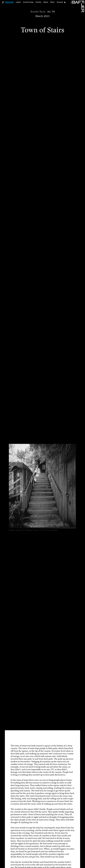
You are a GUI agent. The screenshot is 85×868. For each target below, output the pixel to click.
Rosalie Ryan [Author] (38, 12)
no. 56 (51, 11)
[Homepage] (78, 6)
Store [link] (52, 2)
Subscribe (9, 2)
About (46, 2)
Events (38, 2)
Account (60, 2)
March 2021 (43, 16)
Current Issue (28, 2)
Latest (18, 2)
